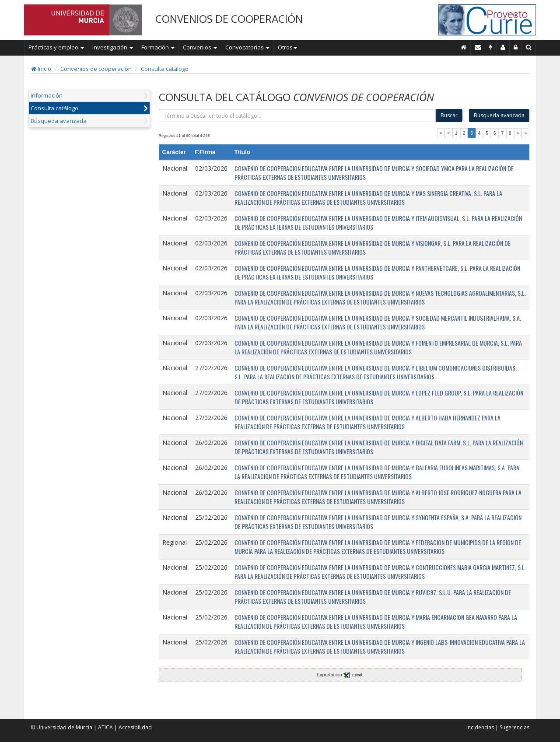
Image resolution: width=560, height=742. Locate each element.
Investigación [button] (113, 47)
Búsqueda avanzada (59, 121)
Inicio (41, 69)
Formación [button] (158, 47)
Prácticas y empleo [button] (56, 47)
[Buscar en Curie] (529, 47)
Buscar (449, 115)
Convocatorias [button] (247, 47)
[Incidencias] (491, 47)
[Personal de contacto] (503, 47)
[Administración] (516, 47)
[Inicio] (464, 47)
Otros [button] (287, 47)
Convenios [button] (200, 47)
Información (47, 95)
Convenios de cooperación (96, 69)
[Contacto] (478, 47)
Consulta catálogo (165, 69)
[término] (297, 115)
